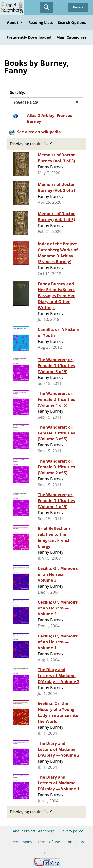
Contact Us (75, 842)
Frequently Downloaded (29, 37)
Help (48, 853)
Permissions (22, 842)
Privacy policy (72, 831)
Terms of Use (49, 842)
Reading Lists (41, 22)
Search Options (72, 22)
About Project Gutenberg (33, 831)
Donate (78, 7)
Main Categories (71, 37)
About (15, 22)
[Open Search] (47, 7)
